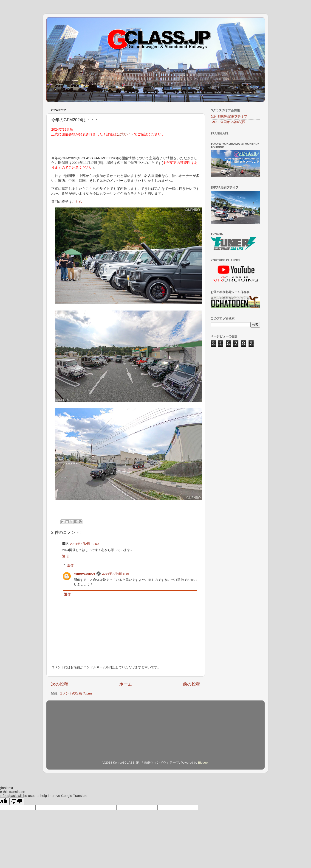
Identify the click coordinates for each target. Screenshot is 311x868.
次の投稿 (60, 684)
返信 (65, 556)
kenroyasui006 (85, 574)
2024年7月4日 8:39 (115, 574)
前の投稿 (192, 684)
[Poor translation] (17, 801)
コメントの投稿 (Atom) (76, 693)
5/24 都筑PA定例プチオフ (229, 116)
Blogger (203, 763)
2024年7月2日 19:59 (84, 544)
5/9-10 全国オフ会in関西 (228, 122)
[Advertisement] (234, 377)
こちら (77, 202)
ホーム (126, 684)
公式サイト (125, 134)
